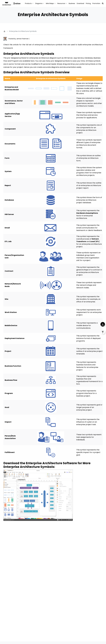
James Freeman (23, 39)
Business (72, 3)
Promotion (96, 3)
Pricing (88, 3)
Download (80, 3)
